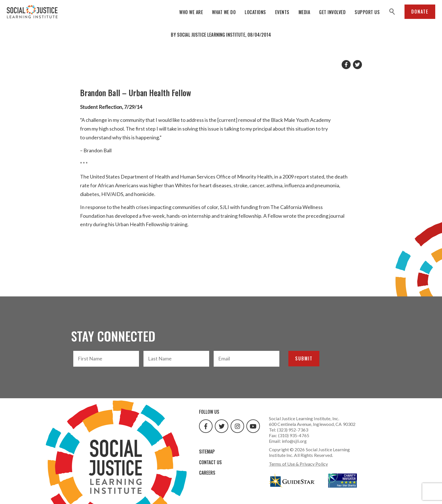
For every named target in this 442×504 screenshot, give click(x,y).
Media (304, 12)
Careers (207, 473)
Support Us (367, 12)
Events (282, 12)
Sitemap (207, 452)
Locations (255, 12)
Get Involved (332, 12)
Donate (420, 12)
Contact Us (210, 462)
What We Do (224, 12)
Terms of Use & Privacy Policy (298, 464)
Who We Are (191, 12)
